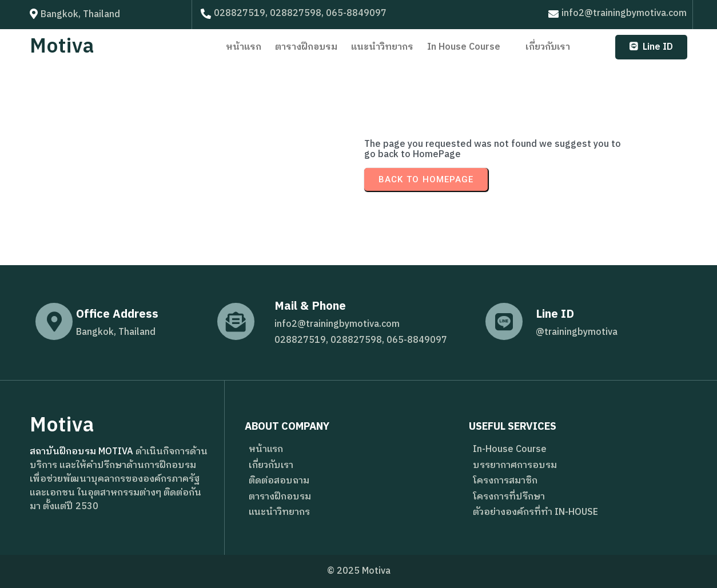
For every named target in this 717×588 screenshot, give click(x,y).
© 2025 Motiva (359, 571)
